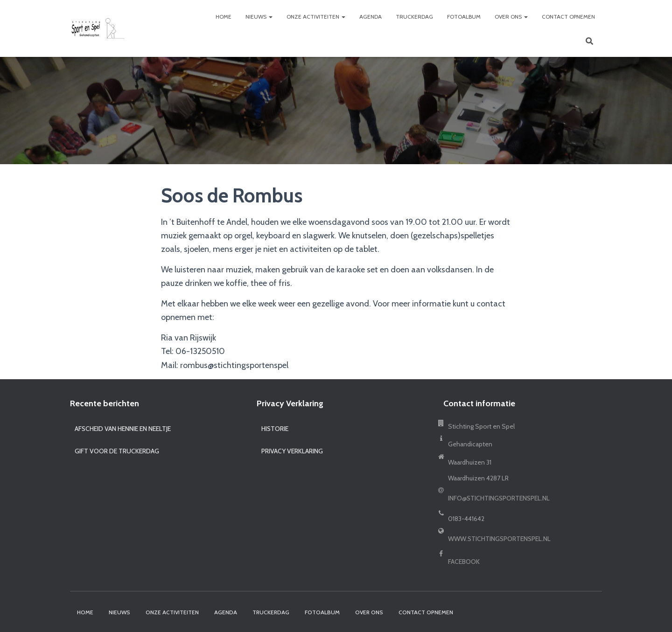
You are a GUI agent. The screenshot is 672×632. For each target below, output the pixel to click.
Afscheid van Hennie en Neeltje (123, 429)
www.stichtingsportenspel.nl (499, 539)
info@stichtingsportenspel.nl (499, 498)
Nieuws (259, 17)
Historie (275, 429)
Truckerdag (414, 17)
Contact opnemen (568, 17)
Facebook (464, 562)
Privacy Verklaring (292, 451)
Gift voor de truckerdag (117, 451)
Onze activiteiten (316, 17)
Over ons (511, 17)
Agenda (371, 17)
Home (224, 17)
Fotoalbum (464, 17)
